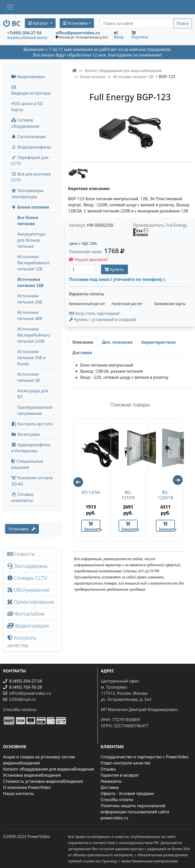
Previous (76, 480)
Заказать (92, 527)
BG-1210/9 (128, 495)
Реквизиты (111, 781)
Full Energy (176, 225)
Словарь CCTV (27, 578)
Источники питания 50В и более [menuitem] (31, 358)
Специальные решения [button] (27, 464)
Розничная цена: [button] (97, 252)
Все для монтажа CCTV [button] (31, 177)
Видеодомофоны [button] (31, 147)
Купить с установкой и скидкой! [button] (103, 320)
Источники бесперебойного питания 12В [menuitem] (34, 263)
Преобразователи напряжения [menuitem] (35, 410)
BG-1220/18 (165, 495)
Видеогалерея (28, 626)
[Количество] (82, 269)
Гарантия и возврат (120, 775)
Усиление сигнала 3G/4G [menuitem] (32, 481)
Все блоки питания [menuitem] (28, 221)
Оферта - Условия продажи (127, 793)
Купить (115, 269)
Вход (118, 35)
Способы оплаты (117, 800)
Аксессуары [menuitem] (26, 434)
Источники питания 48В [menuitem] (30, 315)
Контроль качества (22, 641)
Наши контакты (18, 793)
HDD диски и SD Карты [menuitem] (27, 107)
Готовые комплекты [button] (22, 497)
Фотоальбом (26, 614)
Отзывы (108, 769)
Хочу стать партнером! (94, 313)
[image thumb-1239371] (78, 173)
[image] (130, 133)
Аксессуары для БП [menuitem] (33, 394)
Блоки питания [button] (30, 207)
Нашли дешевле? (89, 259)
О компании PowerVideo (27, 787)
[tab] (83, 342)
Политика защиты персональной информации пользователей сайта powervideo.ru (135, 812)
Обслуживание (28, 590)
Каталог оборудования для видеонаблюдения (48, 769)
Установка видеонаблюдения (32, 775)
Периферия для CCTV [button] (30, 161)
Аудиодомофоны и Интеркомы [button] (31, 448)
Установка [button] (75, 23)
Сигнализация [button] (28, 137)
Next (180, 482)
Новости (21, 554)
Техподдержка (28, 566)
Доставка (110, 787)
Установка (22, 529)
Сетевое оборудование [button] (25, 123)
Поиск (183, 23)
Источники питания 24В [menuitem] (30, 299)
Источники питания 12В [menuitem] (30, 282)
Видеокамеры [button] (28, 77)
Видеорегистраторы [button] (31, 90)
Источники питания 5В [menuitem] (29, 377)
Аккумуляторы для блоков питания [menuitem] (31, 240)
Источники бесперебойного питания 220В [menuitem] (34, 335)
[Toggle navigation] (10, 7)
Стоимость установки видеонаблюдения (43, 781)
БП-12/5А (91, 492)
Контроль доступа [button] (32, 424)
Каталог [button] (39, 23)
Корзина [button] (140, 35)
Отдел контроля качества (126, 763)
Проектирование (31, 602)
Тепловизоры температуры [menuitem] (27, 194)
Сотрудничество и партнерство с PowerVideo (145, 757)
